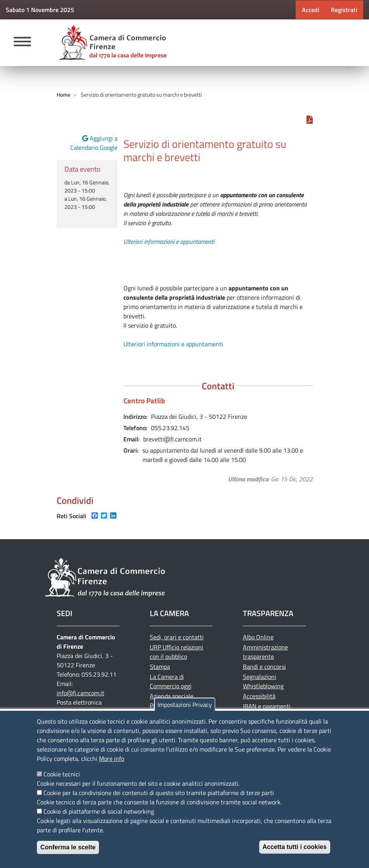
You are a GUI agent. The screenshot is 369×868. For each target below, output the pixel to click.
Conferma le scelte (68, 847)
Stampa (160, 667)
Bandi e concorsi (264, 667)
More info (112, 759)
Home (63, 95)
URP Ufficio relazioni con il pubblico (177, 652)
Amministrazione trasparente (265, 652)
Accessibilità (259, 696)
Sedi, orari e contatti (177, 637)
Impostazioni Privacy (185, 705)
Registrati (344, 10)
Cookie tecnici (62, 774)
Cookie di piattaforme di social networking (99, 811)
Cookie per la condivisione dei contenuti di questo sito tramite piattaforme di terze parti (159, 793)
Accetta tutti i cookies (295, 847)
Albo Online (258, 637)
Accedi (311, 10)
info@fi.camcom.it (81, 693)
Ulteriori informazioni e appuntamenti (169, 241)
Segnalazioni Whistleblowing (263, 681)
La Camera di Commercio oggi (171, 681)
